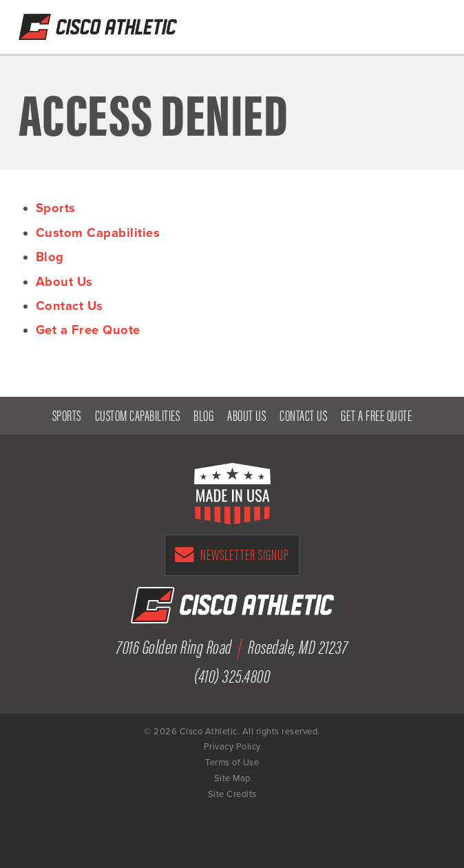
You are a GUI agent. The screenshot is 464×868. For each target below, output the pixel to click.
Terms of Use (232, 763)
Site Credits (232, 794)
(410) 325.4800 (232, 675)
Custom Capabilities (98, 233)
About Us (64, 282)
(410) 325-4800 (397, 23)
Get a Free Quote (361, 23)
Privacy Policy (232, 747)
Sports (56, 208)
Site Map (232, 778)
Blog (50, 257)
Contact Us (70, 306)
